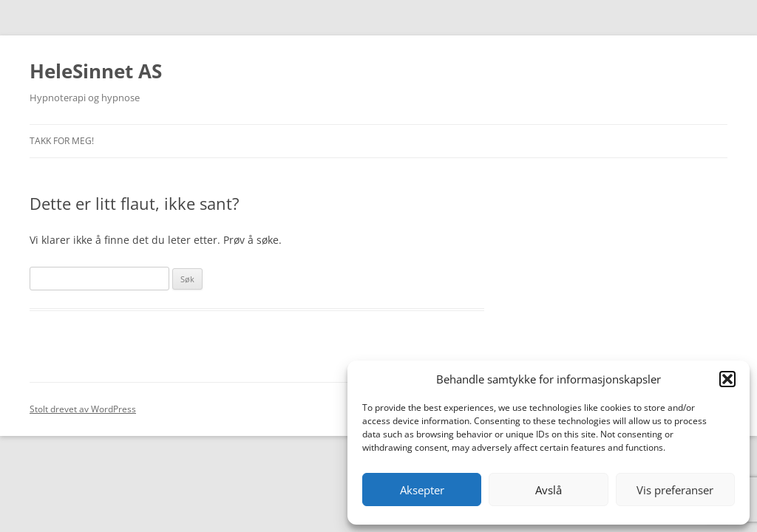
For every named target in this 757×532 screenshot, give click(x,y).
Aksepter (422, 490)
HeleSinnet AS (96, 71)
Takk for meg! (62, 141)
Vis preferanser (675, 490)
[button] (727, 379)
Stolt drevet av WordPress (83, 409)
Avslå (549, 490)
